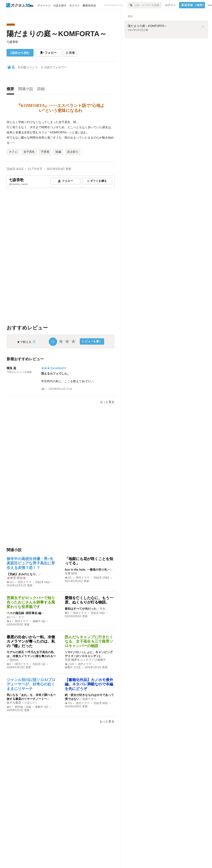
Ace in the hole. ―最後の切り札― (87, 570)
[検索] (131, 5)
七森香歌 (12, 42)
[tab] (11, 90)
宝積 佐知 (71, 573)
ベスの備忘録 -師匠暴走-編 (24, 613)
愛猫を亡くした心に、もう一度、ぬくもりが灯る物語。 (89, 600)
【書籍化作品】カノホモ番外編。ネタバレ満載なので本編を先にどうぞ (89, 684)
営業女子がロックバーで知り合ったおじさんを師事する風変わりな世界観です (31, 602)
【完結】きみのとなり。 (23, 574)
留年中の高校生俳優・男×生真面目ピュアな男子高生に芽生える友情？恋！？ (31, 563)
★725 (68, 703)
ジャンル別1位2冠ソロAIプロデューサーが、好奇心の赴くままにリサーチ (31, 684)
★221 (68, 578)
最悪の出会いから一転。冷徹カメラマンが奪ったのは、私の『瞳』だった (31, 641)
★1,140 (69, 664)
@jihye (14, 660)
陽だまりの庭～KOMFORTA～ (57, 34)
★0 (67, 613)
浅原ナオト (89, 699)
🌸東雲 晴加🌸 (16, 578)
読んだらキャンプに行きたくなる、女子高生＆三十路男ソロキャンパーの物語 (89, 641)
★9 (9, 707)
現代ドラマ (25, 582)
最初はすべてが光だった (81, 609)
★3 (9, 621)
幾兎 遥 (11, 368)
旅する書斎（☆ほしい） (23, 703)
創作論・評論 (23, 707)
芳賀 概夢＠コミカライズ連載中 (85, 660)
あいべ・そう (15, 617)
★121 (10, 582)
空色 (102, 609)
